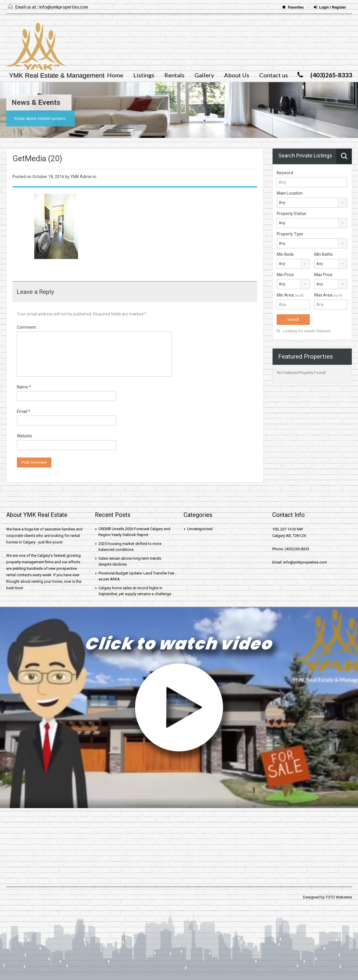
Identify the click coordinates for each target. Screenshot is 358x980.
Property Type (290, 234)
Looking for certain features (304, 331)
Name (24, 387)
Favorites (293, 7)
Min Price (285, 275)
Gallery (204, 75)
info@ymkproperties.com (64, 7)
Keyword (285, 173)
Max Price (323, 275)
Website (24, 436)
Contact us (274, 75)
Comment (26, 327)
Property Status (291, 214)
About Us (237, 75)
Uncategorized (200, 529)
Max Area (328, 295)
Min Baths (324, 254)
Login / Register (330, 7)
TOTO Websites (339, 897)
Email (24, 411)
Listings (144, 75)
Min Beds (285, 254)
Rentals (174, 75)
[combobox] (312, 203)
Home (115, 75)
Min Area (290, 295)
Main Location (290, 193)
